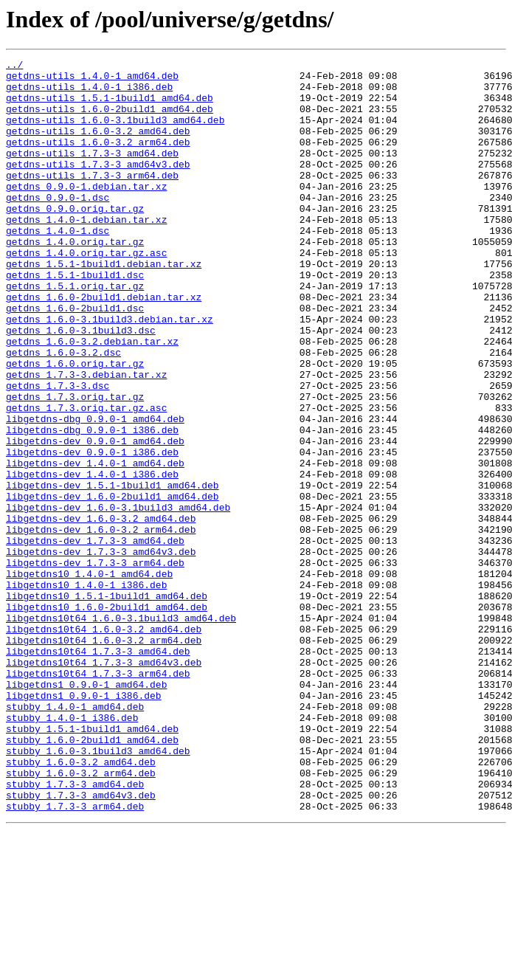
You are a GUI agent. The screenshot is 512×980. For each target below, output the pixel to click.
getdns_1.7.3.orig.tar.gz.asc (86, 478)
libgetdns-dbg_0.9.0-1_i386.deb (92, 505)
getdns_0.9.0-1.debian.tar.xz (86, 213)
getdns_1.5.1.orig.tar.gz (75, 332)
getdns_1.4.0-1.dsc (58, 266)
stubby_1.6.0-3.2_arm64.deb (81, 917)
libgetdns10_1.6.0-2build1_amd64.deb (107, 717)
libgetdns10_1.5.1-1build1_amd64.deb (107, 704)
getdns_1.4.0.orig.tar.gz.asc (86, 292)
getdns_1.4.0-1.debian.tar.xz (86, 252)
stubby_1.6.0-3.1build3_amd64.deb (98, 890)
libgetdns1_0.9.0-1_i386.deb (84, 824)
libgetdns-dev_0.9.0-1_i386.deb (92, 531)
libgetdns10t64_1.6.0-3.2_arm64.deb (104, 757)
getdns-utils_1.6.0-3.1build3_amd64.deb (115, 133)
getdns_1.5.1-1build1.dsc (75, 319)
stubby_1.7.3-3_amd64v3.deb (81, 943)
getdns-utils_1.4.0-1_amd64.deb (92, 80)
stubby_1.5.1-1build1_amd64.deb (92, 863)
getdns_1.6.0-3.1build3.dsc (81, 385)
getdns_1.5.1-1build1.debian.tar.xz (104, 306)
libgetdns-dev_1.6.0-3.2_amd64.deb (101, 611)
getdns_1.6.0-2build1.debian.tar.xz (104, 345)
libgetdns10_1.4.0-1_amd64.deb (89, 677)
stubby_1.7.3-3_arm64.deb (75, 956)
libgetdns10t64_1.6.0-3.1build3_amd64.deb (121, 731)
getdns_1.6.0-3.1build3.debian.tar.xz (110, 372)
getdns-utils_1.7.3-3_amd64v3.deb (98, 186)
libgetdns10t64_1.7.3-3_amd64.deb (98, 770)
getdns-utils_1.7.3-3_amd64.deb (92, 173)
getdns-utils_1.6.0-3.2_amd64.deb (98, 146)
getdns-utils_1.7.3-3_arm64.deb (92, 199)
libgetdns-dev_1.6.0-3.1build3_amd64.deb (118, 598)
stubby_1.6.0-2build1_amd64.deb (92, 877)
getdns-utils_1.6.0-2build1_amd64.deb (110, 120)
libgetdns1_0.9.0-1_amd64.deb (86, 810)
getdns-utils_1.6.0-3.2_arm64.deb (98, 159)
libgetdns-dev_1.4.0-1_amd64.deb (95, 545)
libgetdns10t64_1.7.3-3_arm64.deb (98, 797)
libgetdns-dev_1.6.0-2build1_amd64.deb (113, 584)
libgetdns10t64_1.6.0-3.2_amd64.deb (104, 744)
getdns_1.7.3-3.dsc (58, 452)
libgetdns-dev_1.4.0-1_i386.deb (92, 558)
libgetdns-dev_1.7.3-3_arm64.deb (95, 664)
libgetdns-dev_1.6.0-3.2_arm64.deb (101, 624)
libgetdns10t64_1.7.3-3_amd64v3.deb (104, 784)
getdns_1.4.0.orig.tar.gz (75, 279)
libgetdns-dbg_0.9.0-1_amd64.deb (95, 491)
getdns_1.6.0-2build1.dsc (75, 359)
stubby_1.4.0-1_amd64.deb (75, 837)
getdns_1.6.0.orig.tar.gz (75, 425)
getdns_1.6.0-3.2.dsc (63, 412)
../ (14, 66)
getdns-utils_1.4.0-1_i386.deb (89, 93)
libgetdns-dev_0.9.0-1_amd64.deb (95, 518)
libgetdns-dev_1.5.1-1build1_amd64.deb (113, 571)
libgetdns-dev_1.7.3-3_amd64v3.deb (101, 651)
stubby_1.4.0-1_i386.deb (72, 850)
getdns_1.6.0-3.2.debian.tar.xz (92, 398)
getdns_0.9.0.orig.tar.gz (75, 239)
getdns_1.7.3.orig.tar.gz (75, 465)
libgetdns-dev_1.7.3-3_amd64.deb (95, 638)
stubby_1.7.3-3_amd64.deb (75, 930)
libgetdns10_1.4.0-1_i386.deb (86, 691)
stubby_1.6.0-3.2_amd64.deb (81, 903)
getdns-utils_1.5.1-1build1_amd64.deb (110, 106)
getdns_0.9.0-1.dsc (58, 226)
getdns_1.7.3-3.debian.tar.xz (86, 438)
